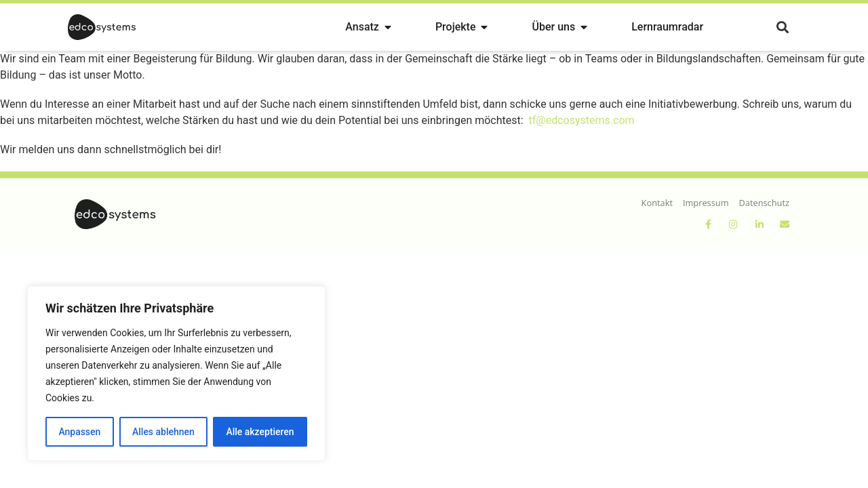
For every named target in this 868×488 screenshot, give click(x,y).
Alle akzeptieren (260, 432)
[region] (176, 373)
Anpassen (79, 432)
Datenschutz (764, 203)
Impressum (706, 203)
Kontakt (657, 203)
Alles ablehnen (163, 432)
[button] (782, 27)
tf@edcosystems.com (582, 120)
